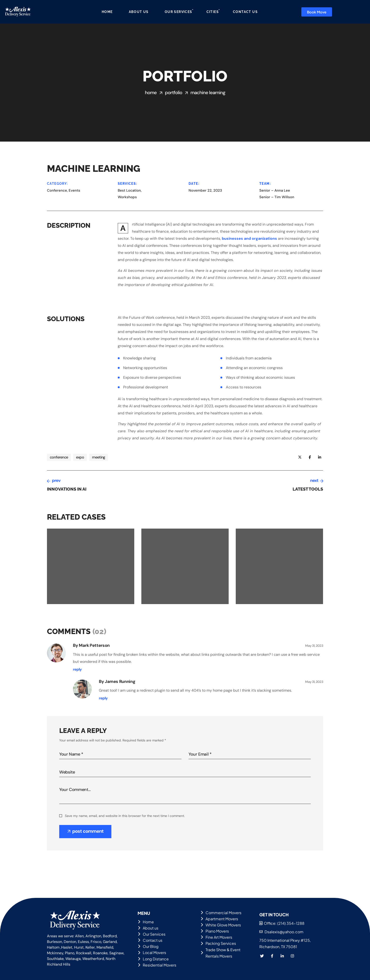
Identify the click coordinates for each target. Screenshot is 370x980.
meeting (99, 457)
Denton (70, 942)
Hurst (79, 947)
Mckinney (55, 953)
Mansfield (105, 947)
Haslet (67, 947)
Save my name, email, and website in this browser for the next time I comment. (125, 816)
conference (59, 457)
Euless (83, 942)
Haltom (53, 947)
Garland (110, 942)
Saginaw (116, 953)
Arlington (93, 936)
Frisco (96, 942)
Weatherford (93, 959)
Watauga (73, 959)
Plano (70, 953)
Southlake (55, 959)
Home (151, 93)
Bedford (110, 936)
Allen (79, 936)
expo (80, 457)
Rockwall (84, 953)
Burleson (55, 942)
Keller (90, 947)
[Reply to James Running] (103, 698)
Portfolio (174, 93)
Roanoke (100, 953)
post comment (88, 831)
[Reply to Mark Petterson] (77, 669)
